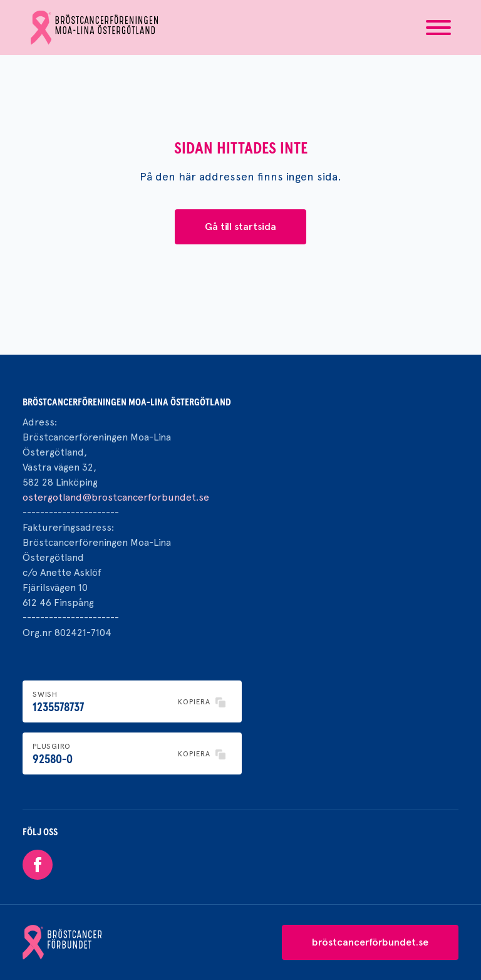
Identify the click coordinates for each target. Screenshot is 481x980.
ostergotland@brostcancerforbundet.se (116, 497)
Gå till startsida (240, 227)
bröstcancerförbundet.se (370, 942)
